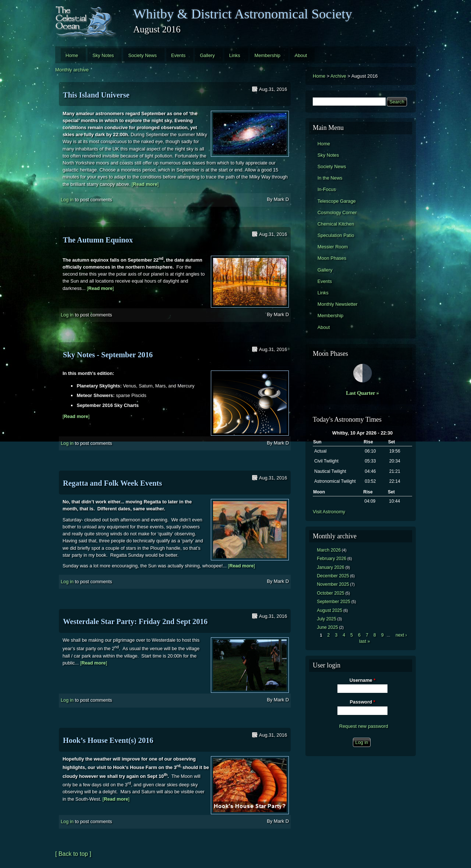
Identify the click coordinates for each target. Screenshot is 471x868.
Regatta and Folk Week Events (112, 483)
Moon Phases (332, 258)
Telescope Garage (337, 201)
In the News (330, 178)
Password (363, 702)
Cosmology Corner (337, 212)
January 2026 (330, 567)
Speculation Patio (336, 235)
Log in (67, 200)
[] (145, 184)
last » (364, 641)
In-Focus (327, 189)
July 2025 (327, 619)
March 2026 (329, 550)
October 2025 (330, 593)
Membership (268, 55)
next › (401, 635)
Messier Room (333, 247)
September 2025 (334, 602)
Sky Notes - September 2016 (108, 355)
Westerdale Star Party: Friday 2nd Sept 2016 (135, 621)
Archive (338, 76)
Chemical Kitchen (336, 224)
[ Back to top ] (73, 854)
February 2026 (332, 559)
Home (72, 55)
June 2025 (327, 627)
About (301, 55)
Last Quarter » (362, 393)
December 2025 (333, 576)
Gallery (207, 55)
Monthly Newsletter (338, 304)
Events (178, 55)
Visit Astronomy (329, 512)
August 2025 (330, 610)
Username (362, 680)
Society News (142, 55)
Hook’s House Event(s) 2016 (108, 740)
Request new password (364, 726)
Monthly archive (72, 70)
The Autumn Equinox (98, 240)
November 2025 (333, 584)
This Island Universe (96, 95)
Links (235, 55)
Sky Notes (103, 55)
